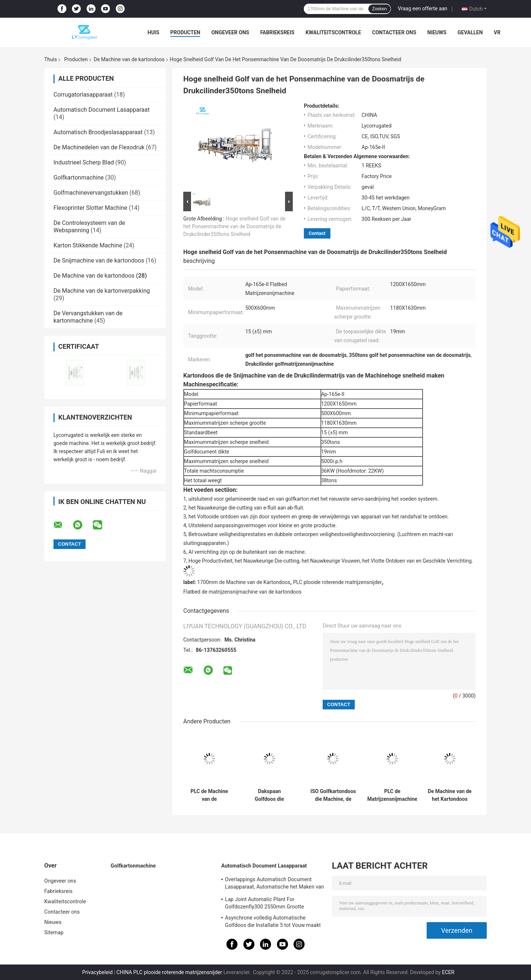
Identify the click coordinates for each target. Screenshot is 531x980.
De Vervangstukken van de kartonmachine (88, 317)
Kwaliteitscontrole (333, 32)
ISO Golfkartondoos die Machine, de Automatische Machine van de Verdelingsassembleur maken (333, 795)
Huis (153, 32)
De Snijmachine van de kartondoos (99, 260)
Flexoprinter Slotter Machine (90, 208)
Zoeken (379, 9)
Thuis (51, 59)
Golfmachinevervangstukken (91, 193)
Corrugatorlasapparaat (83, 95)
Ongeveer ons (230, 32)
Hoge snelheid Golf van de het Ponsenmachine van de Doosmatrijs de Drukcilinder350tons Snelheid (234, 226)
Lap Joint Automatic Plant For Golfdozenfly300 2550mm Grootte (265, 903)
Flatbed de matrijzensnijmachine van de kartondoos (242, 592)
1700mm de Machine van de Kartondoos (244, 582)
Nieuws (437, 32)
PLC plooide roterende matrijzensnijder (338, 582)
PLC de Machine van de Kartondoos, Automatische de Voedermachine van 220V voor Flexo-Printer (209, 795)
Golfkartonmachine (79, 178)
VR (497, 32)
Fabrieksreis (277, 32)
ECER (448, 972)
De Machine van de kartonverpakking (102, 291)
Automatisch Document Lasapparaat (102, 110)
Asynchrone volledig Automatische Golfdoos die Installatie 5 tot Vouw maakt (273, 921)
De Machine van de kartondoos (129, 59)
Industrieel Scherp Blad (84, 162)
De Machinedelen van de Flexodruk (99, 147)
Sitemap (54, 932)
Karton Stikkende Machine (88, 245)
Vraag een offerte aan (423, 8)
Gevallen (470, 32)
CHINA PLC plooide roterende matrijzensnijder (169, 972)
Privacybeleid (98, 972)
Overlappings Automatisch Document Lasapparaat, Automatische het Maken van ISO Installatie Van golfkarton (275, 884)
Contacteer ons (394, 32)
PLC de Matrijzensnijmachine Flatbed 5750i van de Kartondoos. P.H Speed (392, 795)
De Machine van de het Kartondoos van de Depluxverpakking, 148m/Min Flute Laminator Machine (450, 795)
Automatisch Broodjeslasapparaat (98, 132)
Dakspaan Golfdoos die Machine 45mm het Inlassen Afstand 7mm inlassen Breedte (269, 795)
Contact (317, 233)
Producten (185, 32)
